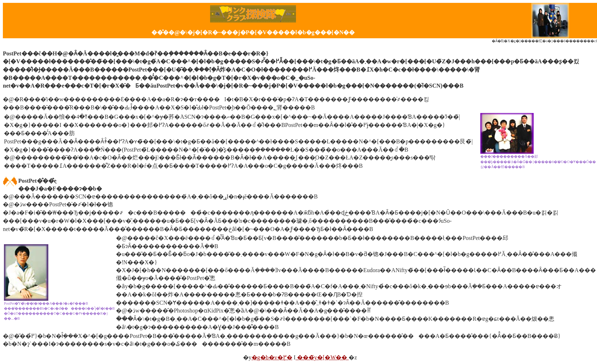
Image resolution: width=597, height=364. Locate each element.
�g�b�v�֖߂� (272, 357)
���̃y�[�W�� (322, 357)
